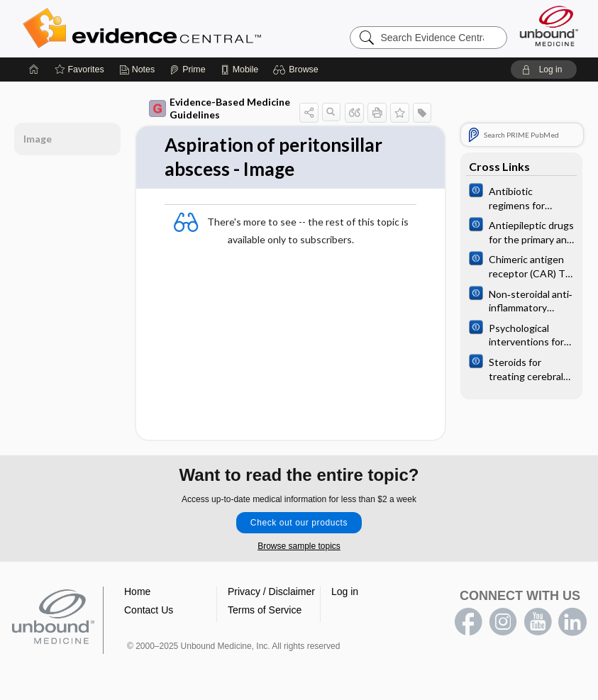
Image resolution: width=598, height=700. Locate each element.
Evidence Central (199, 28)
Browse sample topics (299, 546)
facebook (468, 622)
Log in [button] (345, 591)
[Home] (34, 70)
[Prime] (187, 70)
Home (137, 591)
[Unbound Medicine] (549, 26)
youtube (538, 622)
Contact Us (149, 610)
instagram (503, 622)
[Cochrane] (521, 197)
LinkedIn (572, 622)
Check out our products (299, 523)
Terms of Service (265, 610)
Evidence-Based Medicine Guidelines (220, 108)
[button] (298, 70)
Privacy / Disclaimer (271, 591)
